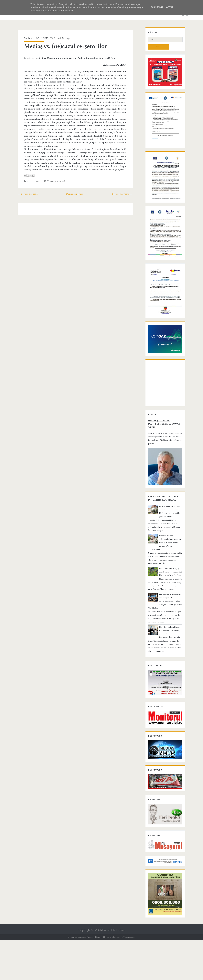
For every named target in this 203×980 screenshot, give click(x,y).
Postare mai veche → (125, 190)
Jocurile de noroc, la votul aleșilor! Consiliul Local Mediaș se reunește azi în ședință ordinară (171, 546)
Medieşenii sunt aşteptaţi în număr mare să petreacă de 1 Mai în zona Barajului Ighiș (170, 601)
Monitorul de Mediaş (112, 970)
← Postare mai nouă (25, 190)
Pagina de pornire (75, 190)
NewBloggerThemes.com (124, 977)
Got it (170, 7)
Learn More (156, 7)
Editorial (31, 178)
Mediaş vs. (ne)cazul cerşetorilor (63, 46)
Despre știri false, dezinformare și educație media (162, 458)
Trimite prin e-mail (52, 178)
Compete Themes (85, 977)
